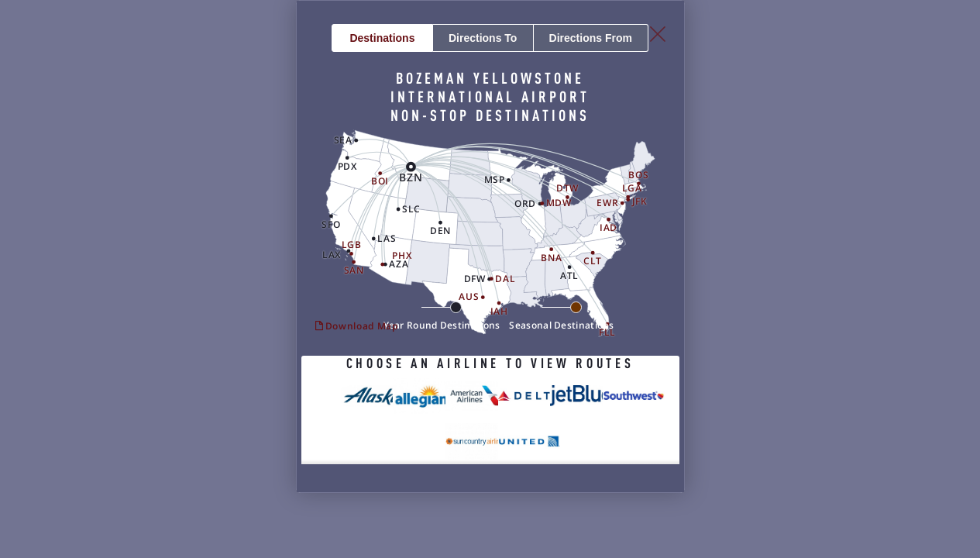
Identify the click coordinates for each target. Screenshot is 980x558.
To (490, 77)
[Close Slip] (836, 54)
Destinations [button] (297, 77)
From (684, 77)
